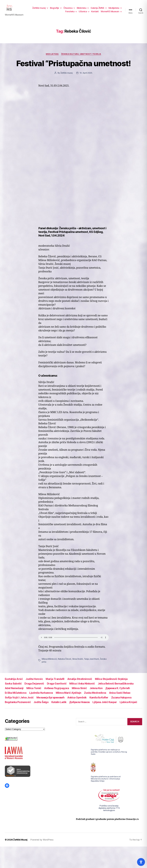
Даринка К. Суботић (118, 690)
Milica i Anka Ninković (82, 686)
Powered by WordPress (42, 842)
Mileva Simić (79, 690)
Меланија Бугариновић (50, 699)
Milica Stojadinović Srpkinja (111, 681)
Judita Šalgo (41, 704)
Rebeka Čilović (65, 661)
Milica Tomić (34, 690)
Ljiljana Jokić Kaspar (105, 704)
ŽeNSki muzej (39, 9)
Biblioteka (82, 9)
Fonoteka (70, 13)
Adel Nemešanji (14, 690)
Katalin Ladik (59, 704)
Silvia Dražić (78, 661)
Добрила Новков (79, 704)
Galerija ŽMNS (97, 9)
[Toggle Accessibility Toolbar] (141, 862)
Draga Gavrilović (57, 686)
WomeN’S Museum (110, 13)
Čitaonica (68, 9)
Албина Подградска (57, 690)
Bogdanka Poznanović (18, 704)
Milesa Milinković (49, 661)
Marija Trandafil (55, 681)
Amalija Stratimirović (80, 681)
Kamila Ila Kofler (99, 699)
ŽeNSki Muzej (20, 842)
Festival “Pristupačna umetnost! (73, 65)
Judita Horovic (34, 681)
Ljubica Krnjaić (128, 704)
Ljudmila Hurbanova (41, 695)
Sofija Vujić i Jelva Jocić (19, 699)
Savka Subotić (13, 686)
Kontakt (95, 13)
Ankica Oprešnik (77, 699)
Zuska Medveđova (95, 695)
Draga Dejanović (34, 686)
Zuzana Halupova (122, 699)
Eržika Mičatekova (16, 695)
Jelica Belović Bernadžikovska (116, 686)
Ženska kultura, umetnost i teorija (81, 56)
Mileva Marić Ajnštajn (69, 695)
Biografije (55, 9)
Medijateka (114, 9)
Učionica (83, 13)
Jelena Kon (96, 690)
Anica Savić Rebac (120, 695)
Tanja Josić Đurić (92, 661)
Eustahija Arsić (14, 681)
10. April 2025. (86, 75)
